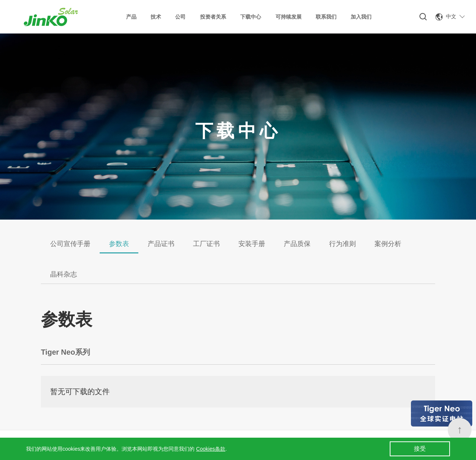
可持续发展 (289, 17)
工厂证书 (206, 244)
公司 (180, 17)
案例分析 (388, 244)
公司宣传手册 (70, 244)
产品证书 (161, 244)
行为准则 (342, 244)
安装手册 (252, 244)
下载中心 (251, 17)
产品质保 (297, 244)
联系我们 (326, 17)
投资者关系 (213, 17)
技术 (156, 17)
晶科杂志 (64, 274)
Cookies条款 (211, 449)
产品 (131, 17)
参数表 (119, 244)
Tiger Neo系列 (65, 352)
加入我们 (361, 17)
